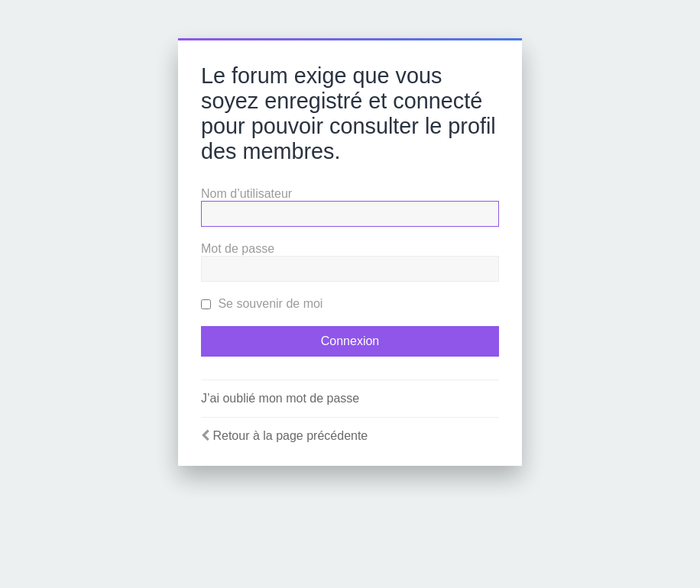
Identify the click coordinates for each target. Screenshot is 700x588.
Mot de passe (238, 249)
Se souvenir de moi (262, 304)
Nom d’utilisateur (246, 194)
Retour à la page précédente (290, 436)
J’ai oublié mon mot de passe (280, 398)
